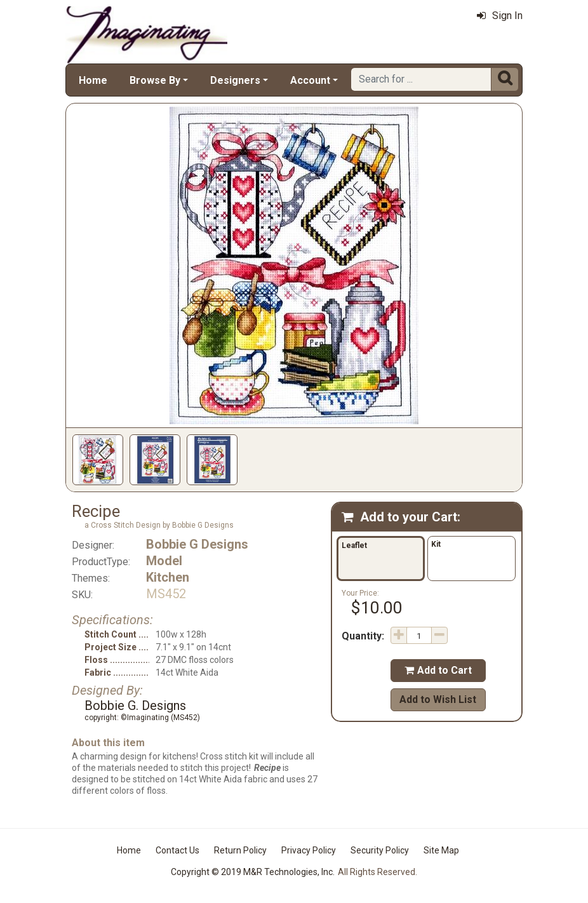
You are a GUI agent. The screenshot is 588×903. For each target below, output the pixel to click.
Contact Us (177, 850)
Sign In (500, 16)
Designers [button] (235, 80)
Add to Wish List (438, 699)
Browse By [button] (155, 80)
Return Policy (240, 850)
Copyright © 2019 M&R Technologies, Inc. (253, 872)
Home (93, 80)
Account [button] (310, 80)
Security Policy (380, 850)
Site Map (441, 850)
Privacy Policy (309, 850)
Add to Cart (438, 670)
